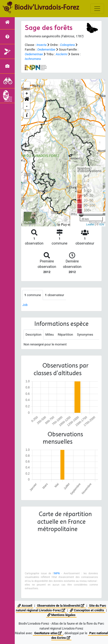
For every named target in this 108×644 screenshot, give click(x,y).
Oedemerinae (34, 54)
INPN (57, 573)
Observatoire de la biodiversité (61, 606)
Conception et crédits (87, 610)
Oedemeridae (46, 49)
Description (34, 335)
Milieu (50, 335)
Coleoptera (67, 45)
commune (33, 295)
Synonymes (85, 335)
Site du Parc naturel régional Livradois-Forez (61, 608)
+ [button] (27, 94)
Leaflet (90, 224)
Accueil (25, 606)
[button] (27, 100)
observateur (54, 295)
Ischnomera (33, 59)
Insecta (42, 45)
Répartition (65, 335)
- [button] (27, 106)
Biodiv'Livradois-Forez (47, 7)
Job (25, 305)
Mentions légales (61, 615)
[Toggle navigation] (97, 9)
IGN (102, 224)
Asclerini (62, 54)
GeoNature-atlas (48, 633)
